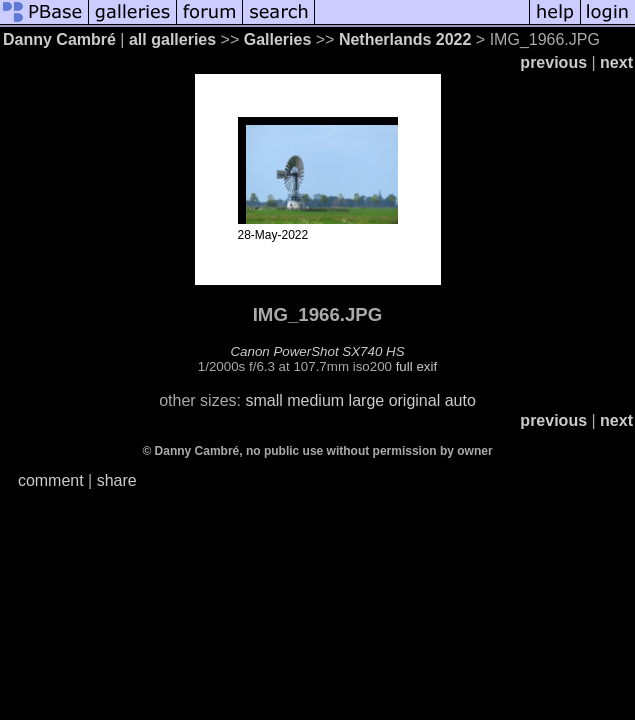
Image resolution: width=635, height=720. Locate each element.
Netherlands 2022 (405, 39)
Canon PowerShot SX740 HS (317, 351)
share (117, 480)
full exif (416, 366)
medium (315, 400)
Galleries (278, 39)
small (263, 400)
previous (553, 62)
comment (51, 480)
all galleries (172, 39)
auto (460, 400)
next (616, 62)
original (415, 400)
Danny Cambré (59, 39)
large (367, 400)
